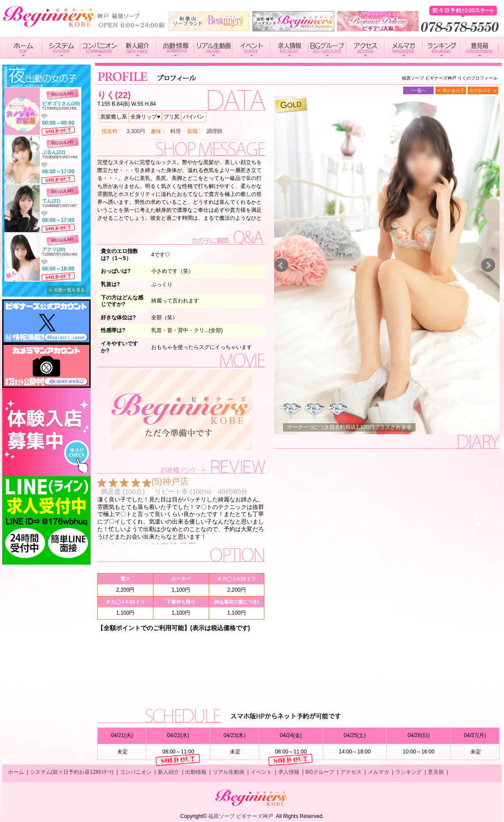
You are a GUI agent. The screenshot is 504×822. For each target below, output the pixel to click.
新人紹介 (168, 772)
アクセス (351, 772)
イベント (261, 772)
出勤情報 (196, 772)
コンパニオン (136, 772)
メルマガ (378, 772)
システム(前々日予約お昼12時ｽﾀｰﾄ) (72, 772)
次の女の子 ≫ (483, 90)
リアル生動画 (229, 772)
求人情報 (289, 772)
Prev (281, 265)
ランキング (409, 772)
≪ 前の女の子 (451, 90)
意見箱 (436, 772)
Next (488, 265)
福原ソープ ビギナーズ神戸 (241, 816)
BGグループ (320, 772)
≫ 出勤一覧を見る (67, 290)
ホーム (16, 772)
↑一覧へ (418, 90)
